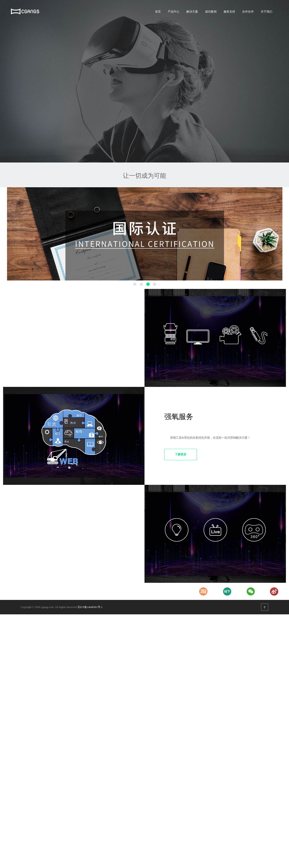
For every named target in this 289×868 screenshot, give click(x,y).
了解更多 (181, 454)
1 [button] (135, 284)
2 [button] (141, 284)
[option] (145, 234)
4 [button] (155, 284)
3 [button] (148, 284)
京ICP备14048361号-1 (90, 607)
